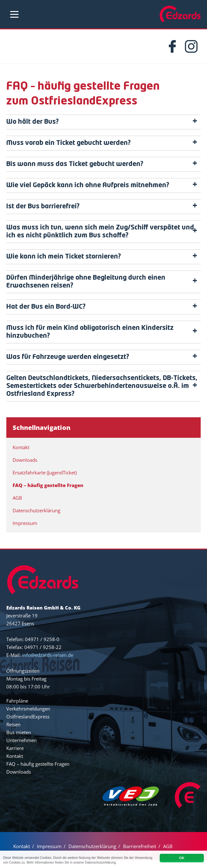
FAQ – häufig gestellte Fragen (48, 493)
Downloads (25, 467)
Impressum (25, 531)
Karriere (15, 756)
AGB (17, 505)
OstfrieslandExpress (28, 724)
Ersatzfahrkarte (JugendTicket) (45, 480)
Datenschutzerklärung (36, 518)
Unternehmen (21, 748)
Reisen (13, 732)
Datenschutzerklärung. (133, 863)
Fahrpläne (17, 708)
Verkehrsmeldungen (28, 716)
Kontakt (21, 455)
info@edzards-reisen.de (48, 663)
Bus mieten (19, 740)
